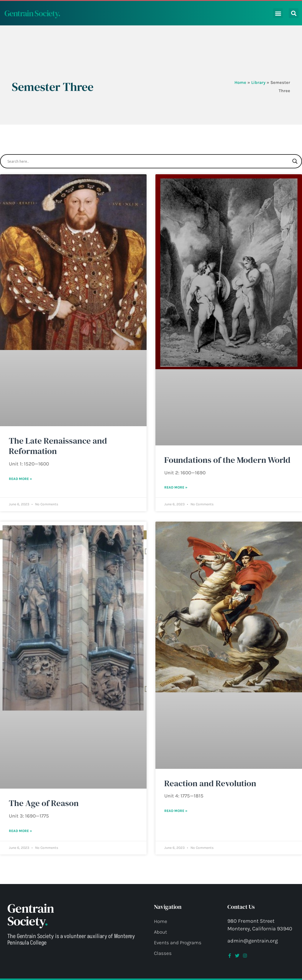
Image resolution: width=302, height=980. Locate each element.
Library (258, 83)
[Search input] (148, 161)
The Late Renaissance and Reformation (58, 446)
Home (240, 83)
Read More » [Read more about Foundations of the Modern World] (176, 487)
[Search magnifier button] (295, 161)
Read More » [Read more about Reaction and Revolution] (176, 811)
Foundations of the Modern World (227, 460)
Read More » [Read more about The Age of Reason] (20, 831)
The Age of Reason (44, 803)
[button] (278, 13)
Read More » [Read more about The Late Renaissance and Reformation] (20, 479)
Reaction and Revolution (210, 783)
